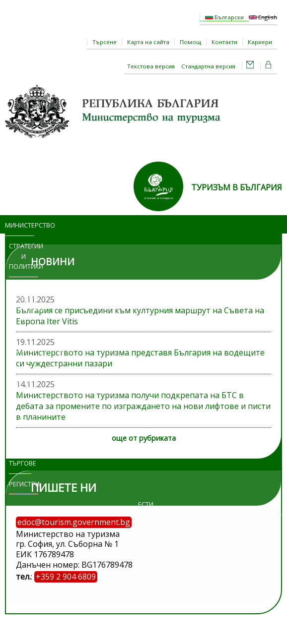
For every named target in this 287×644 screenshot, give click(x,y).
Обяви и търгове (20, 453)
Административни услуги (30, 354)
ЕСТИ (146, 504)
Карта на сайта (148, 42)
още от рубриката (144, 438)
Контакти (224, 42)
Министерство (20, 225)
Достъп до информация (24, 391)
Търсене (105, 42)
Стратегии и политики (24, 256)
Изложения (24, 421)
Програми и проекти (24, 318)
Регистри (24, 484)
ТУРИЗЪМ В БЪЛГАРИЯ (237, 187)
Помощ (190, 42)
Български (224, 17)
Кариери (260, 42)
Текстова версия (151, 66)
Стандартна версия (208, 66)
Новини (23, 287)
